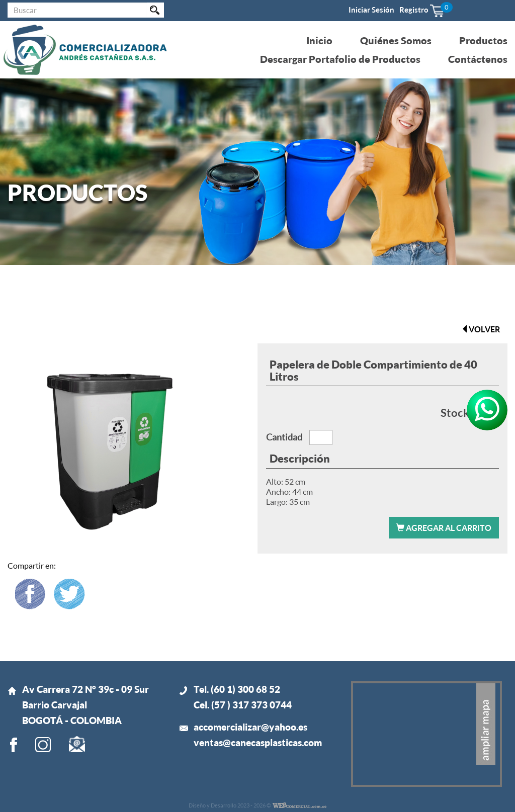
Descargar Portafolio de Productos (340, 59)
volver (480, 329)
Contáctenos (478, 59)
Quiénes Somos (396, 40)
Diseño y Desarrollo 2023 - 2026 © (230, 805)
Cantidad (284, 437)
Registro (414, 10)
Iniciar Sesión (371, 10)
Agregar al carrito (444, 528)
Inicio (319, 40)
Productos (483, 40)
